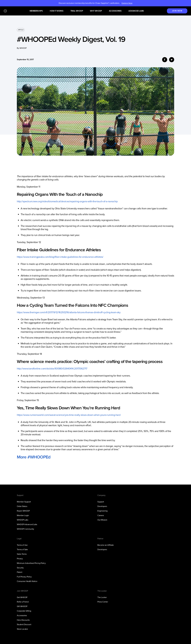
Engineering (102, 511)
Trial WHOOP (77, 11)
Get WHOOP (22, 597)
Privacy (20, 559)
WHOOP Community (25, 529)
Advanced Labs (136, 11)
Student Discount (24, 624)
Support (101, 502)
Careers (101, 515)
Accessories (115, 11)
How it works (57, 11)
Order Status (22, 506)
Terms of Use (22, 545)
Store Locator (22, 629)
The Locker (102, 597)
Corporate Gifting (24, 611)
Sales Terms (22, 554)
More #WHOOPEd (34, 457)
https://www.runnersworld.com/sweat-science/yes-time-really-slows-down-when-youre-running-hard (69, 415)
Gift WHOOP (22, 606)
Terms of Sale (22, 549)
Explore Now (127, 3)
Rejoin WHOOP (23, 511)
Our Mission (102, 520)
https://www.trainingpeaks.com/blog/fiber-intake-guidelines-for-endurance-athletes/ (60, 257)
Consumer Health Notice (27, 581)
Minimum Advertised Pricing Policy (31, 563)
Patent (20, 572)
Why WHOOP (96, 11)
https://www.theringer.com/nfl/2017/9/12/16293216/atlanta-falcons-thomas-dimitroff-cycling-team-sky (69, 312)
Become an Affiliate (106, 545)
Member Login (23, 515)
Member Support (24, 502)
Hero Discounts (23, 620)
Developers (102, 506)
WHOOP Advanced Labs (27, 524)
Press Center (103, 602)
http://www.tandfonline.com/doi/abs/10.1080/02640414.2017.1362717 (52, 369)
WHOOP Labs (22, 520)
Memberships (36, 11)
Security (20, 568)
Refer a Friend (23, 602)
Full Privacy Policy (24, 577)
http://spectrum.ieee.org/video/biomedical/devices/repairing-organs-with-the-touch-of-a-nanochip (67, 201)
